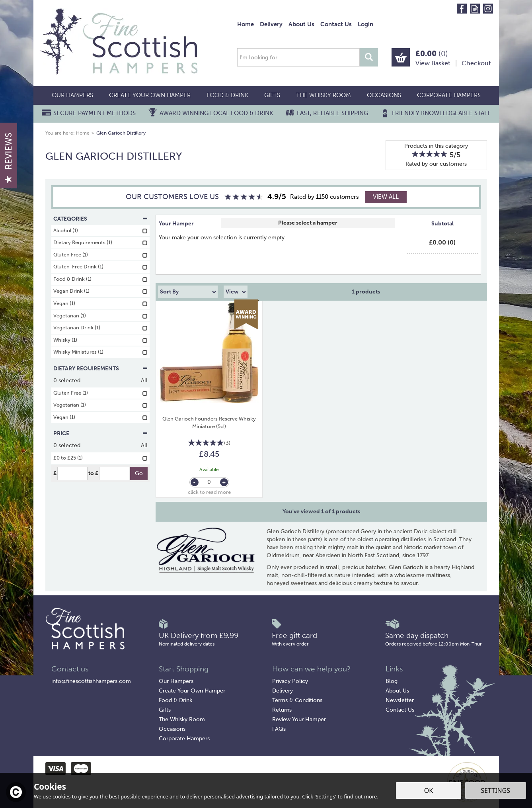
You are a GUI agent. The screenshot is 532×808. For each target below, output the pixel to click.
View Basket (433, 63)
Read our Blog (475, 9)
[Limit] (236, 292)
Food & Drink (175, 700)
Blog (392, 681)
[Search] (298, 57)
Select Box (308, 223)
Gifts (165, 710)
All (144, 381)
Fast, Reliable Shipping (332, 113)
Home (246, 24)
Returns (282, 710)
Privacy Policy (290, 681)
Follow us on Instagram (488, 9)
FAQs (279, 729)
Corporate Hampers (184, 739)
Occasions (172, 729)
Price (101, 433)
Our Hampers (176, 681)
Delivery (283, 691)
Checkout (476, 63)
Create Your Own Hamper (192, 691)
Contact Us (400, 710)
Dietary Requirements (101, 369)
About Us (397, 691)
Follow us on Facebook (462, 9)
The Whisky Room (182, 719)
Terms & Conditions (297, 700)
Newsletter (400, 700)
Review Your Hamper (299, 719)
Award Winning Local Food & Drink (216, 113)
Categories (101, 219)
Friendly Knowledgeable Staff (441, 113)
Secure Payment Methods (95, 113)
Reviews (9, 158)
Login (365, 24)
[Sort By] (188, 292)
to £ (93, 473)
